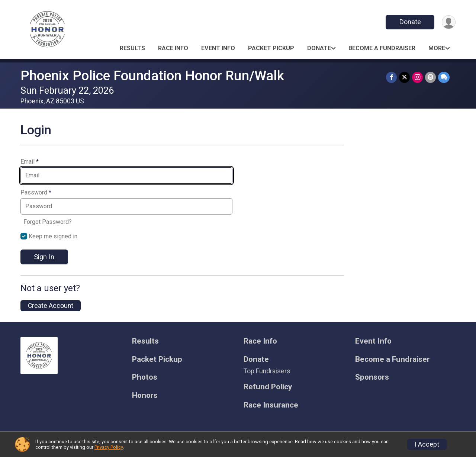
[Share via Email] (430, 77)
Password (36, 193)
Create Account (51, 306)
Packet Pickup (271, 48)
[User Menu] (449, 22)
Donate (410, 22)
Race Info (173, 48)
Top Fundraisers (267, 371)
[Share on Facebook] (391, 77)
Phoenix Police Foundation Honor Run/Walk (152, 76)
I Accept (427, 444)
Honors (145, 395)
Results (132, 48)
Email (30, 162)
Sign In (44, 257)
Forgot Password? (48, 222)
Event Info (218, 48)
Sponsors (372, 377)
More (437, 48)
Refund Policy (268, 387)
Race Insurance (271, 405)
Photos (145, 377)
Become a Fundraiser (382, 48)
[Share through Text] (444, 77)
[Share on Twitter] (404, 77)
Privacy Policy (109, 447)
